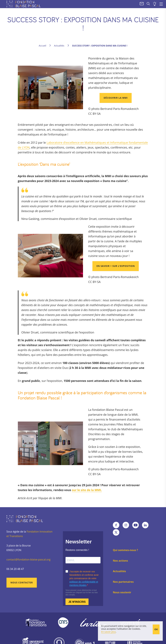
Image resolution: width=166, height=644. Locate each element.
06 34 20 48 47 (15, 569)
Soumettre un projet (155, 4)
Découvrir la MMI (116, 98)
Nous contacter (22, 582)
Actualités (59, 46)
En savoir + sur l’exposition (116, 266)
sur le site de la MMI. (87, 490)
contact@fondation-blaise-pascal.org (29, 559)
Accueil (42, 46)
